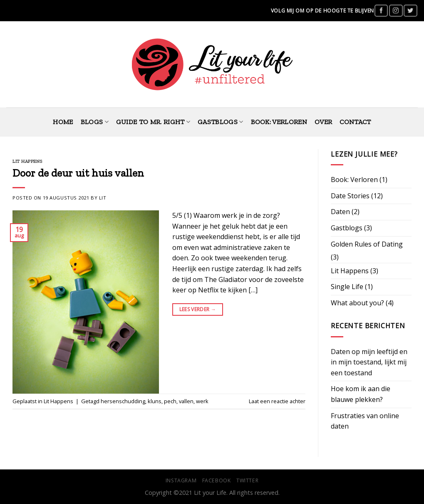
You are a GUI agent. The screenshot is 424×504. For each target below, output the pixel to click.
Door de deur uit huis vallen (78, 173)
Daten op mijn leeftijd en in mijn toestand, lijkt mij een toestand (369, 362)
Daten (340, 212)
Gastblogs (220, 122)
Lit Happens (27, 161)
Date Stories (350, 196)
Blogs (95, 122)
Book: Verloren (279, 122)
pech (170, 401)
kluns (155, 401)
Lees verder (198, 309)
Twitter (247, 480)
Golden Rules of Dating (367, 244)
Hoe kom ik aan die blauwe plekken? (361, 394)
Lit (103, 198)
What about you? (357, 303)
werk (202, 401)
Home (63, 122)
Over (323, 122)
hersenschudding (123, 401)
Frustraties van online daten (365, 421)
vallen (186, 401)
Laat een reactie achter (277, 401)
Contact (355, 122)
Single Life (347, 287)
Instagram (181, 480)
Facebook (217, 480)
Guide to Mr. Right (153, 122)
